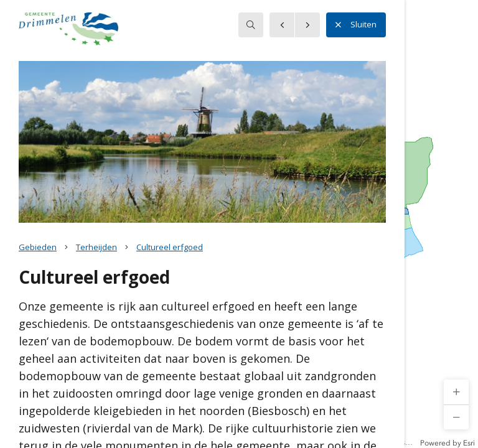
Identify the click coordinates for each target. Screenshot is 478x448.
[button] (456, 392)
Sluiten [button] (356, 25)
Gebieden (38, 247)
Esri (469, 443)
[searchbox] (251, 25)
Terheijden (96, 247)
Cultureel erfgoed (170, 247)
